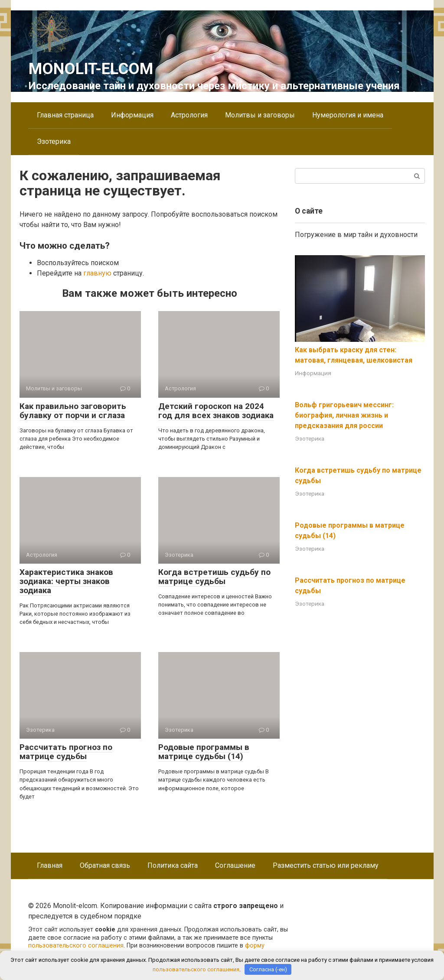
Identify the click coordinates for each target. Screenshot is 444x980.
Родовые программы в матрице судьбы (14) (204, 752)
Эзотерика (54, 141)
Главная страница (65, 115)
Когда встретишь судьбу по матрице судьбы (214, 577)
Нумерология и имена (348, 115)
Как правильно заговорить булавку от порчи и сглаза (73, 411)
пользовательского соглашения (76, 946)
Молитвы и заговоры (260, 115)
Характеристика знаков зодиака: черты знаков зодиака (66, 581)
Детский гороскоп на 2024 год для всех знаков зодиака (216, 411)
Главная (50, 865)
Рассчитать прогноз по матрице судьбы (66, 752)
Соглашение (235, 865)
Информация (132, 115)
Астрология (189, 115)
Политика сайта (173, 865)
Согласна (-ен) (268, 969)
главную (97, 273)
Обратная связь (105, 865)
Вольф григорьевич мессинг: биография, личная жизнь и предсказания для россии (344, 415)
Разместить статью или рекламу (326, 865)
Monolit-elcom (91, 69)
